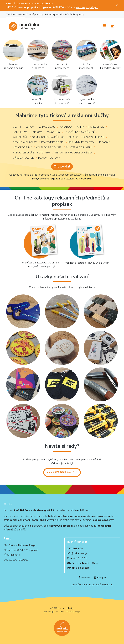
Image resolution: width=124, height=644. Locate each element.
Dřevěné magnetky (75, 14)
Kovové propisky (35, 14)
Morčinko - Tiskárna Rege (67, 612)
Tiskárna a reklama (16, 14)
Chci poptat (62, 167)
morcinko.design (66, 608)
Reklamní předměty (54, 14)
